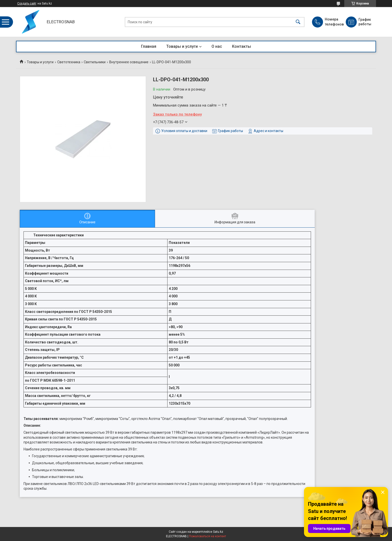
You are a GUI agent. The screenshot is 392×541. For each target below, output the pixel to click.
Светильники (95, 62)
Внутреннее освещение (129, 62)
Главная (149, 46)
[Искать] (298, 22)
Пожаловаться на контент (207, 536)
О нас (217, 46)
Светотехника (69, 62)
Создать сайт (27, 4)
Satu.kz (218, 532)
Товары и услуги (182, 46)
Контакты (241, 46)
